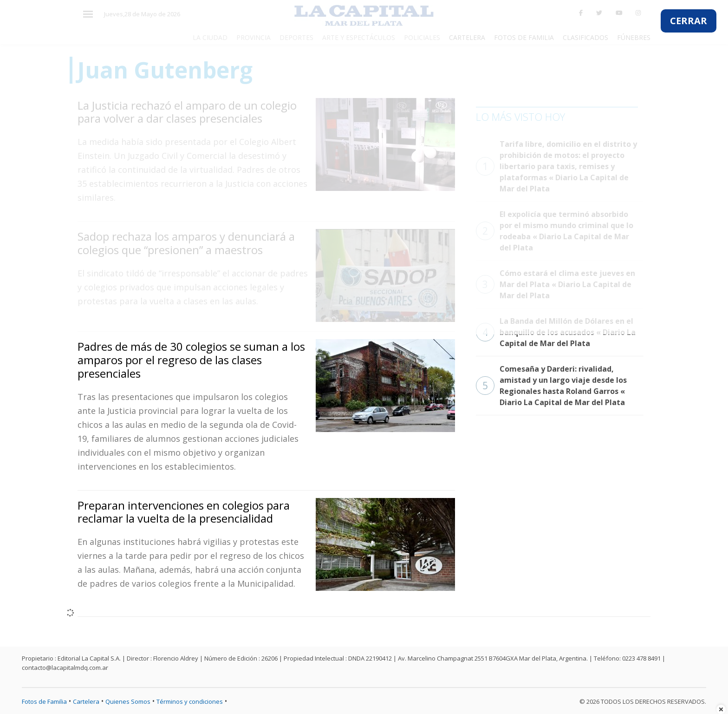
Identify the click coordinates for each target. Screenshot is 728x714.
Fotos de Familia (44, 701)
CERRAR (689, 21)
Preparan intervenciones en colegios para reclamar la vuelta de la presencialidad (184, 512)
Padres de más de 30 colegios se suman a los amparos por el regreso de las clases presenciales (191, 360)
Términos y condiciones (190, 701)
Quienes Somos (128, 701)
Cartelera (86, 701)
